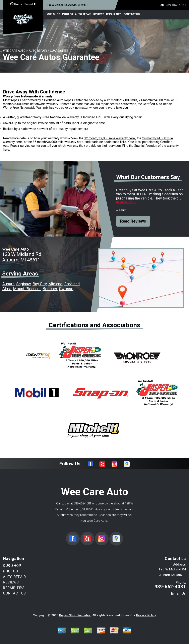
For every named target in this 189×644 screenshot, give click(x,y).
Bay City (40, 284)
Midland (55, 284)
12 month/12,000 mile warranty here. (110, 138)
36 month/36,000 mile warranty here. (58, 142)
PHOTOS (68, 14)
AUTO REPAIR (83, 14)
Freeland (72, 284)
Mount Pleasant (27, 289)
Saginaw (23, 284)
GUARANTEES (59, 51)
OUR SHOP (54, 14)
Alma (7, 289)
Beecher (50, 289)
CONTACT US (132, 14)
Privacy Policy (146, 615)
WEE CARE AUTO (14, 51)
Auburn (8, 284)
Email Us (179, 593)
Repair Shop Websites (75, 615)
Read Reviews (133, 221)
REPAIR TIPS (114, 14)
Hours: (23, 4)
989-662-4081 (176, 5)
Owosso (66, 289)
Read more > (126, 202)
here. (6, 149)
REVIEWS (99, 14)
